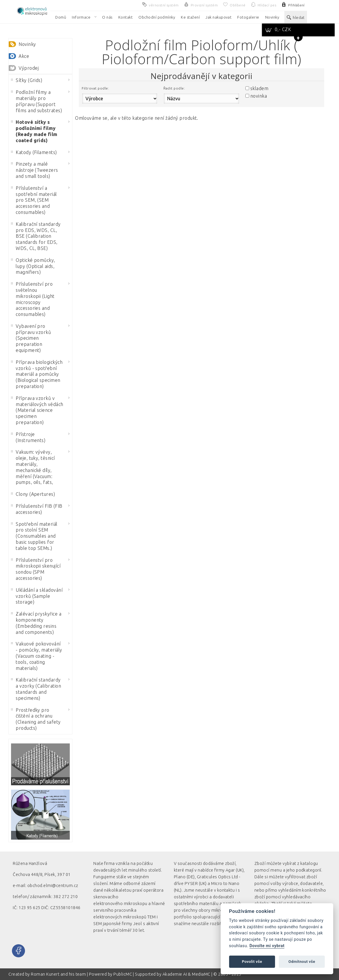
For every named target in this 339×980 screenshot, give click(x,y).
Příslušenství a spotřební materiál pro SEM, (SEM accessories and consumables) (34, 200)
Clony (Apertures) (33, 494)
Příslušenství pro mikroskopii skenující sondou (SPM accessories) (36, 569)
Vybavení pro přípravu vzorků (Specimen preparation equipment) (31, 338)
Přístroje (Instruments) (28, 437)
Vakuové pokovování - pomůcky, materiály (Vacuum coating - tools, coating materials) (37, 656)
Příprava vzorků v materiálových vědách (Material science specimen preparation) (37, 410)
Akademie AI (175, 974)
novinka (259, 96)
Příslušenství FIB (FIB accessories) (37, 509)
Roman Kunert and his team (59, 974)
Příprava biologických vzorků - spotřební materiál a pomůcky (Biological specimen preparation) (37, 374)
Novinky (27, 44)
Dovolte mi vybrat (267, 946)
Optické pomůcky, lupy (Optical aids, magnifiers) (33, 266)
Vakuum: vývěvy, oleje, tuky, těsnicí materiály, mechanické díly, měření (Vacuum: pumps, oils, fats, (33, 467)
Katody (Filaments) (34, 152)
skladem (259, 88)
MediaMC (201, 974)
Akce (24, 56)
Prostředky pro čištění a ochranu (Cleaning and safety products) (36, 719)
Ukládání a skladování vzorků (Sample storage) (37, 596)
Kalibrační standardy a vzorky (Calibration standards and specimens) (36, 689)
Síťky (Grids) (27, 80)
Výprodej (29, 68)
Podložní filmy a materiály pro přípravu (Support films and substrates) (36, 101)
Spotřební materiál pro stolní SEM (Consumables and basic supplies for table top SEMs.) (34, 536)
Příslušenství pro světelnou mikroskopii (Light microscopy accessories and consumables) (33, 299)
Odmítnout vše (302, 962)
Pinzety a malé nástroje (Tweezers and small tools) (35, 170)
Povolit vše (252, 962)
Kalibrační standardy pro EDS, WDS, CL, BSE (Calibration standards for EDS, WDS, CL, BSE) (36, 236)
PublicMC (123, 974)
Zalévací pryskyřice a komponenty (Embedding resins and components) (36, 623)
